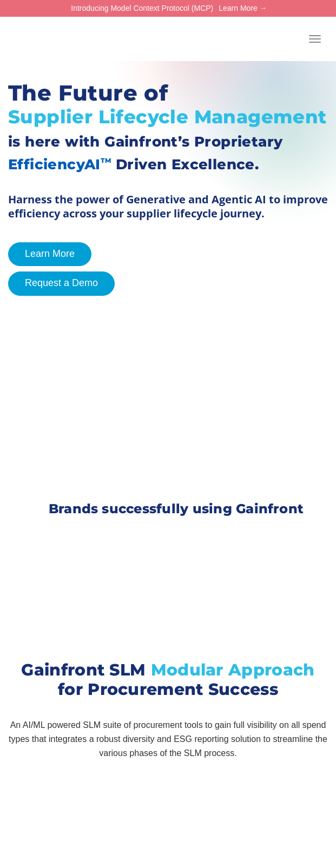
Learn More (238, 8)
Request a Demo (53, 283)
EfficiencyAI (60, 164)
